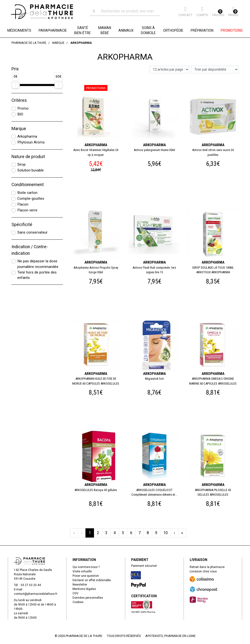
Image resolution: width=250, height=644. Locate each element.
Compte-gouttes (31, 199)
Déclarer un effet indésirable (92, 580)
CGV (75, 593)
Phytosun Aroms (31, 142)
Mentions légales (84, 589)
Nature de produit (28, 157)
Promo (23, 108)
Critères (19, 100)
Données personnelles (88, 598)
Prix (15, 69)
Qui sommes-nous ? (86, 567)
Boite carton (27, 193)
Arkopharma (27, 136)
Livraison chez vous (203, 571)
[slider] (16, 85)
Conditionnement (28, 185)
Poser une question (86, 576)
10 (166, 533)
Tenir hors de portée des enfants (37, 275)
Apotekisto (170, 636)
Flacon (23, 204)
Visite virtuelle (82, 571)
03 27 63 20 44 (31, 585)
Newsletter (80, 585)
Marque (19, 129)
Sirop (21, 164)
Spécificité (22, 225)
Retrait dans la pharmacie (207, 567)
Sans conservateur (32, 232)
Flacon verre (27, 210)
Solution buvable (31, 170)
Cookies (78, 602)
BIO (20, 114)
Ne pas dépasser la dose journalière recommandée (38, 264)
